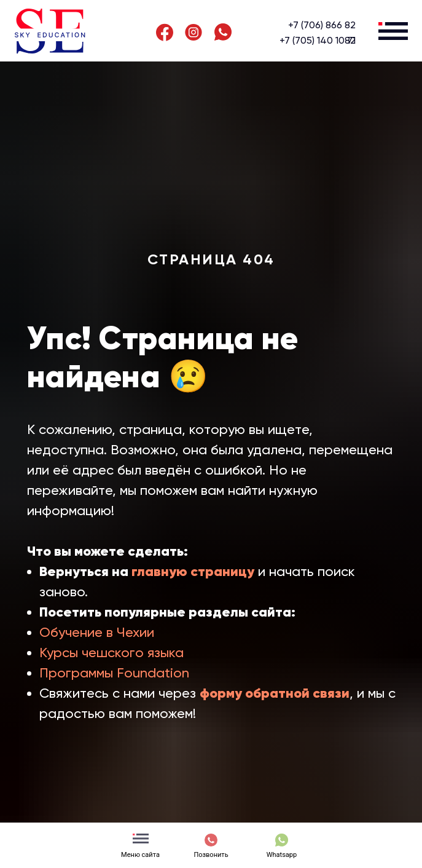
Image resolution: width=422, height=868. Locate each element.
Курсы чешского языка (111, 653)
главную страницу (193, 571)
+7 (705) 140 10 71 (318, 40)
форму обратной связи (275, 693)
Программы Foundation (114, 673)
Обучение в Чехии (97, 632)
